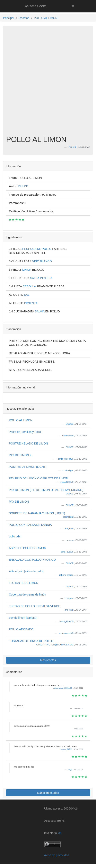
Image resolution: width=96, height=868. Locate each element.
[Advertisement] (48, 84)
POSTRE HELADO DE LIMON (29, 443)
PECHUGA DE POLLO (37, 249)
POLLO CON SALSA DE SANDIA (30, 525)
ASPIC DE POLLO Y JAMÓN (28, 548)
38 (60, 833)
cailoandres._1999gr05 (63, 688)
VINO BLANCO (42, 261)
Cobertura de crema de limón (28, 594)
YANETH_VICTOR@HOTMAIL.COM (55, 645)
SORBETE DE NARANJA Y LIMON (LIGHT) (37, 513)
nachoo (70, 540)
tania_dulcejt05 (66, 459)
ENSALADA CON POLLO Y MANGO (32, 560)
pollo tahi (15, 536)
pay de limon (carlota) (23, 618)
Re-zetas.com (35, 6)
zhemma (69, 598)
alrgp (70, 770)
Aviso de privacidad (57, 855)
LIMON (27, 270)
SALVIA (40, 311)
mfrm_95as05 (67, 621)
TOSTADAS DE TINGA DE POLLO (31, 641)
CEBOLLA (29, 286)
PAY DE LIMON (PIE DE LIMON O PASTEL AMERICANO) (46, 490)
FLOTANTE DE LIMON (24, 583)
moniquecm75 (67, 633)
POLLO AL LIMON (21, 420)
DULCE (70, 424)
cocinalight (68, 470)
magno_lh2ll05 (66, 749)
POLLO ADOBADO (21, 629)
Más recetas (48, 660)
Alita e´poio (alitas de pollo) (26, 571)
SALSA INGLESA (41, 278)
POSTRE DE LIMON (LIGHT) (28, 467)
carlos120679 (67, 482)
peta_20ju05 (67, 552)
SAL (27, 295)
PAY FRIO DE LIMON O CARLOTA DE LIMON (39, 478)
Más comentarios (48, 793)
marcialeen (68, 436)
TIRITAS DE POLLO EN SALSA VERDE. (35, 606)
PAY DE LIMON (19, 502)
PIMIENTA (31, 303)
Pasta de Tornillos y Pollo (25, 432)
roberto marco (67, 575)
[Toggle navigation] (73, 6)
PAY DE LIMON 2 (20, 455)
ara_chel (69, 528)
